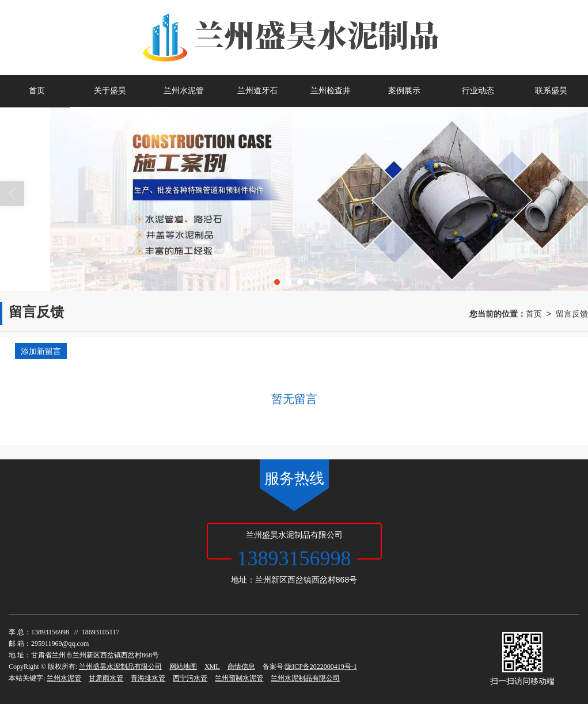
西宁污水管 (190, 678)
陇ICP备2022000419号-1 (321, 667)
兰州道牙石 (257, 91)
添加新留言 (41, 351)
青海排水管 (148, 678)
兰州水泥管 (184, 91)
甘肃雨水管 (106, 678)
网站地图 (183, 667)
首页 (37, 91)
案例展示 (404, 91)
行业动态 (478, 91)
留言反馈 (572, 314)
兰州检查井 (331, 91)
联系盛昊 (551, 91)
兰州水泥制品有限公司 (305, 678)
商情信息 (241, 667)
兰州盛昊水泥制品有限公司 (120, 667)
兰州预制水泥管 (239, 678)
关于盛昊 (110, 91)
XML (212, 667)
